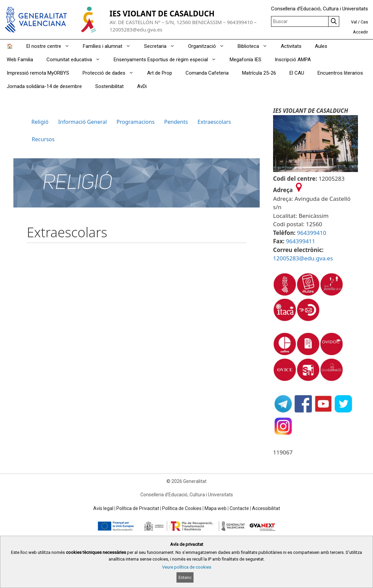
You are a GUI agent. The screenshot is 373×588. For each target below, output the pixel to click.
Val (354, 22)
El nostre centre (51, 46)
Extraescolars (214, 122)
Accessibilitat (266, 508)
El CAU (297, 73)
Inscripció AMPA (293, 60)
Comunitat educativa (77, 60)
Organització (210, 46)
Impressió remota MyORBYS (38, 73)
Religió (40, 122)
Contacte (239, 508)
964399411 (301, 241)
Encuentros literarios (340, 73)
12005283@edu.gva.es (303, 258)
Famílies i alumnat (110, 46)
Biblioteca (256, 46)
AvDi (142, 86)
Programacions (136, 122)
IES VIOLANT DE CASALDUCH (162, 14)
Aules (321, 46)
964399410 (312, 233)
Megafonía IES (245, 60)
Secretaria (163, 46)
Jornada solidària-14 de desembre (44, 86)
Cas (364, 22)
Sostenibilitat (109, 86)
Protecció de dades (111, 73)
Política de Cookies (182, 508)
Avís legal (103, 508)
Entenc (185, 577)
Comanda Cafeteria (207, 73)
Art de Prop (160, 73)
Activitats (291, 46)
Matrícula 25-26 (259, 73)
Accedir (360, 32)
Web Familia (20, 60)
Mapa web (216, 508)
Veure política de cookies (187, 567)
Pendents (176, 122)
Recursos (43, 139)
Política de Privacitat (138, 508)
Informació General (83, 122)
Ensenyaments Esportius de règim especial (168, 60)
